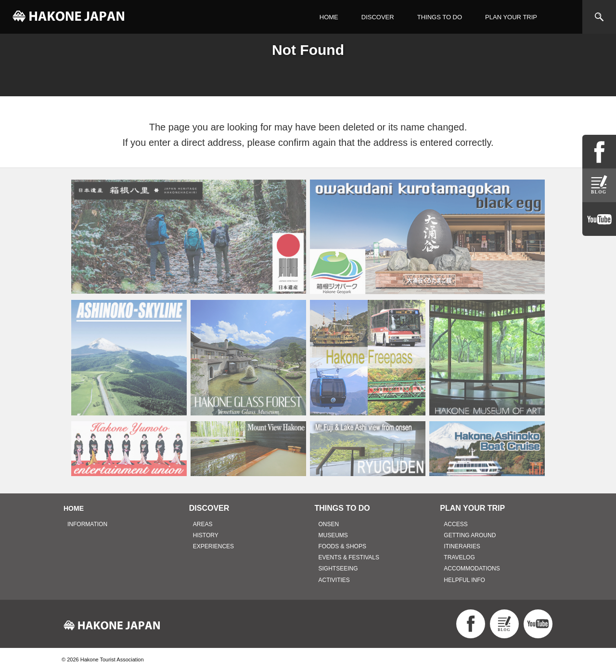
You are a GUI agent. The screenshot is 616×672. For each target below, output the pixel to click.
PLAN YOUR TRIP (511, 17)
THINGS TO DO (440, 17)
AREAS (203, 524)
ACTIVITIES (334, 580)
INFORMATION (87, 524)
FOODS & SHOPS (342, 546)
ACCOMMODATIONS (472, 569)
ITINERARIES (462, 546)
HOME (329, 17)
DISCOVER (378, 17)
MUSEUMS (333, 535)
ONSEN (329, 524)
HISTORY (206, 535)
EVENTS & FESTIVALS (349, 557)
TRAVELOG (459, 557)
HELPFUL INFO (464, 580)
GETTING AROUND (470, 535)
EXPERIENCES (213, 546)
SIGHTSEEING (338, 569)
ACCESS (456, 524)
